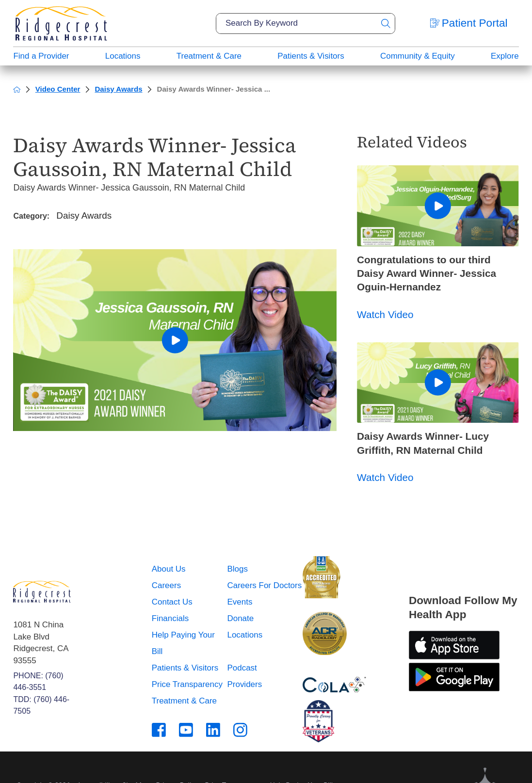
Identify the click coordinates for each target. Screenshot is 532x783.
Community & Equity (418, 56)
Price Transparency (187, 684)
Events (240, 602)
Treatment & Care (209, 56)
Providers (244, 684)
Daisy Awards (118, 89)
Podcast (242, 668)
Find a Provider (41, 56)
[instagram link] (240, 730)
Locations (123, 56)
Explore (505, 56)
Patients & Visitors (311, 56)
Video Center (58, 89)
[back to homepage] (17, 89)
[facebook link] (159, 730)
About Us (169, 569)
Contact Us (172, 602)
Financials (170, 618)
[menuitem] (41, 56)
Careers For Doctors (264, 585)
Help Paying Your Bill (183, 643)
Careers (166, 585)
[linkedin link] (213, 730)
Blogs (237, 569)
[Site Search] (386, 24)
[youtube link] (186, 730)
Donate (240, 618)
